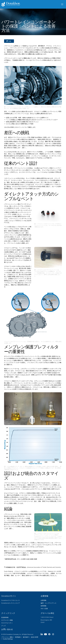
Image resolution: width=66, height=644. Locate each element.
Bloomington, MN (46, 620)
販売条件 (26, 637)
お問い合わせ (7, 629)
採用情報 (44, 606)
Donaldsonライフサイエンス (11, 600)
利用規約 (18, 637)
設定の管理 (35, 637)
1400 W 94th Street (47, 617)
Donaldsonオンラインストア (11, 603)
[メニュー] (62, 4)
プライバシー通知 (7, 637)
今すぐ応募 (44, 609)
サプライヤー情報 (7, 620)
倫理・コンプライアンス (48, 603)
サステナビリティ (7, 623)
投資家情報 (5, 618)
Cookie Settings (8, 639)
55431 (43, 622)
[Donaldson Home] (30, 4)
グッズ (3, 626)
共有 (10, 41)
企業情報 (44, 600)
